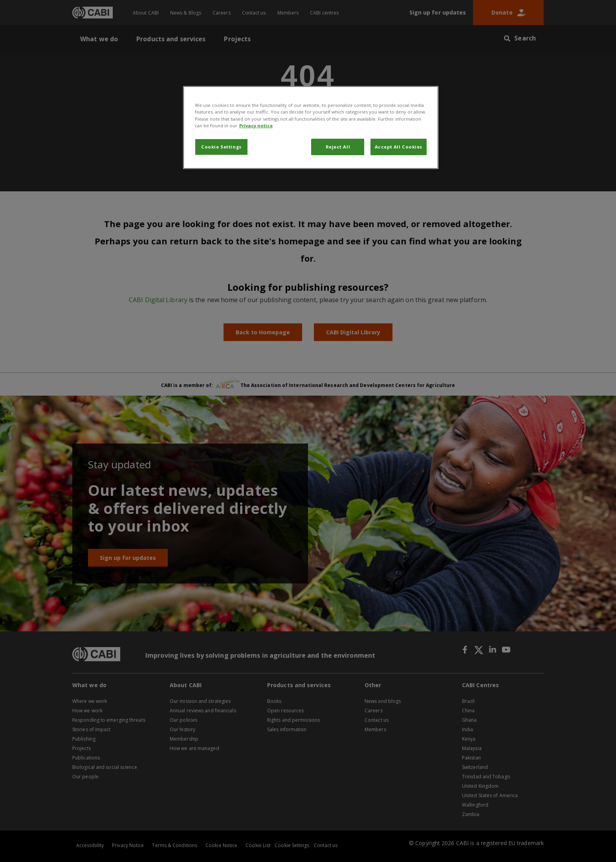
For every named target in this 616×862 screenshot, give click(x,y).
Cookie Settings (221, 147)
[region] (311, 127)
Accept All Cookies (399, 147)
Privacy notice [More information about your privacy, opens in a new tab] (256, 126)
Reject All (338, 147)
